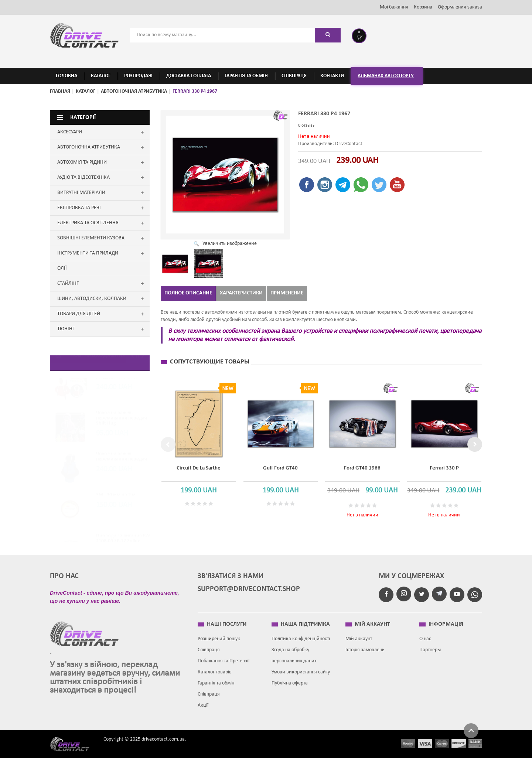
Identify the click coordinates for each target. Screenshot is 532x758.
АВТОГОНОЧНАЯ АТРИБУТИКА (134, 91)
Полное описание (188, 293)
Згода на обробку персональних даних (294, 652)
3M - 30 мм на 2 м (116, 503)
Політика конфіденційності (301, 636)
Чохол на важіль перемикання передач (122, 465)
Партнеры (430, 647)
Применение (287, 293)
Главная (60, 91)
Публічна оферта (290, 680)
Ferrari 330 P (444, 468)
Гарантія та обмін (216, 680)
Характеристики (241, 293)
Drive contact (74, 741)
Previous (168, 444)
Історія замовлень (365, 647)
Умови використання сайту (301, 669)
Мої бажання (394, 7)
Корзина (423, 7)
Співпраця (209, 647)
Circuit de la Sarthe (199, 468)
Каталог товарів (215, 669)
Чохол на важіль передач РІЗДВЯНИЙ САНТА (124, 383)
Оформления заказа (460, 7)
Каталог (86, 91)
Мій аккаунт (359, 636)
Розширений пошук (219, 636)
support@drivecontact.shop (249, 586)
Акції (203, 702)
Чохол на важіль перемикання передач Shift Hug (122, 426)
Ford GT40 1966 (362, 468)
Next (475, 444)
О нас (425, 636)
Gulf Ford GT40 (280, 468)
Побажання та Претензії (224, 658)
